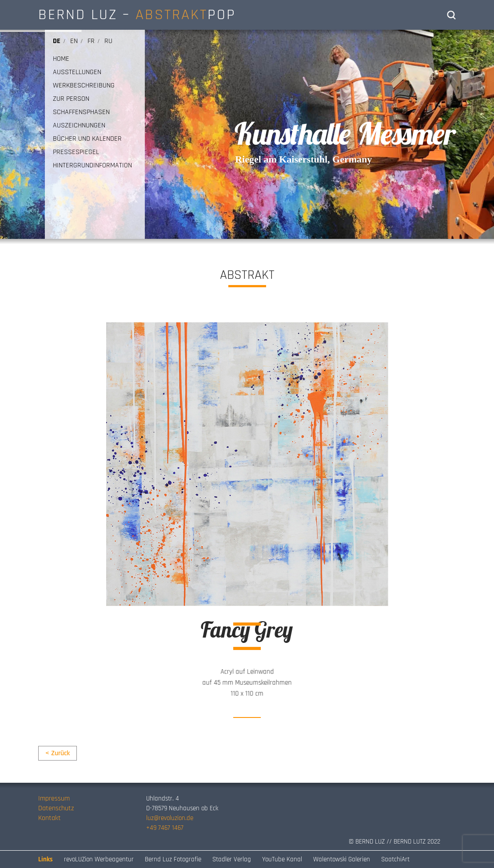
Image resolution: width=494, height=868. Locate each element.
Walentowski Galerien (342, 859)
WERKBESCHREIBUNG (84, 86)
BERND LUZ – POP (137, 15)
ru (108, 41)
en (74, 41)
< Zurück (58, 753)
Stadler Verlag (232, 859)
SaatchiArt (395, 859)
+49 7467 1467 (165, 828)
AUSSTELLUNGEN (77, 72)
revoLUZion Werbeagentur (99, 859)
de (57, 41)
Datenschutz (56, 808)
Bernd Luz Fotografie (173, 859)
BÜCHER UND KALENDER (87, 139)
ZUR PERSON (71, 99)
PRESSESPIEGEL (76, 152)
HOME (61, 59)
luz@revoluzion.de (170, 818)
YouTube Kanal (282, 859)
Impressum (54, 799)
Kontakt (50, 818)
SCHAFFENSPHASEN (81, 112)
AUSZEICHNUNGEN (79, 126)
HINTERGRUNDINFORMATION (92, 166)
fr (91, 41)
